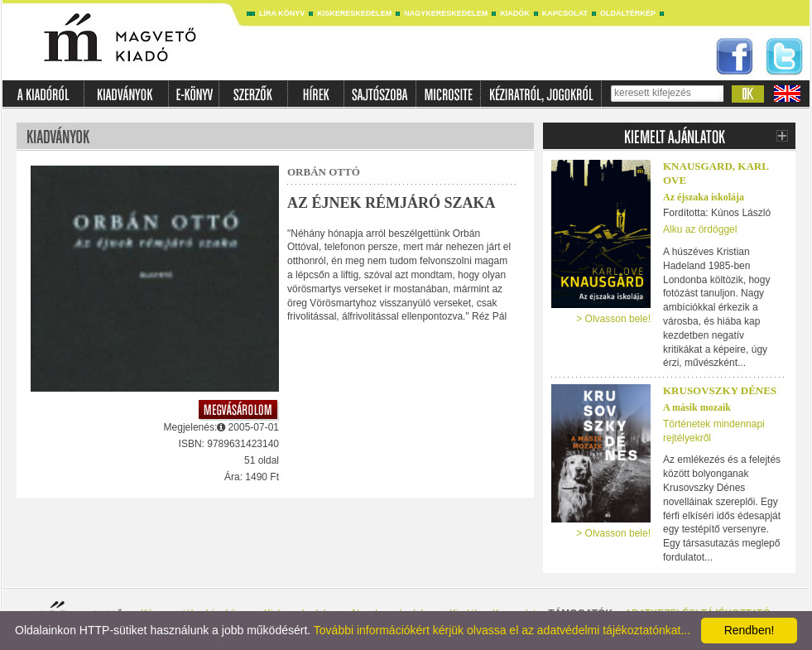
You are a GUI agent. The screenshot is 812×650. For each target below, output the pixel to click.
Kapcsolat (565, 13)
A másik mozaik (697, 407)
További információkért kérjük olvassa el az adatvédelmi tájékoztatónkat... (502, 630)
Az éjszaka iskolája (704, 197)
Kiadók (515, 13)
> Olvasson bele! (613, 319)
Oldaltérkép (628, 13)
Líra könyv (282, 13)
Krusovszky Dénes (720, 390)
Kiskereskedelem (354, 13)
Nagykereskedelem (446, 13)
